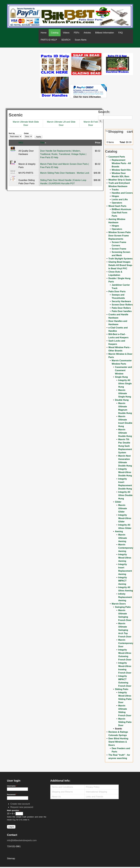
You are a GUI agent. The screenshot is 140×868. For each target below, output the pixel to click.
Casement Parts (117, 157)
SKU (21, 143)
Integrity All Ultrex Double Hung (125, 495)
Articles (87, 33)
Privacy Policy (93, 787)
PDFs (77, 33)
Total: (122, 142)
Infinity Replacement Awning (125, 597)
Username (12, 786)
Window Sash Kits (121, 170)
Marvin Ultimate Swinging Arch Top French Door (125, 630)
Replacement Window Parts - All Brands (121, 163)
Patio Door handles (122, 311)
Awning (119, 531)
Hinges (115, 196)
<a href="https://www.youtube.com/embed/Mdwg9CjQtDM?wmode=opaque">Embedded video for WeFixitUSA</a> (23, 65)
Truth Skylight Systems (121, 259)
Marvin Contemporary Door (126, 643)
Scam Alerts (81, 40)
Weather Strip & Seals (120, 180)
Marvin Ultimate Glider (123, 508)
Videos (66, 33)
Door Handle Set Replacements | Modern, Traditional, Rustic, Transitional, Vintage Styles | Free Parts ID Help (63, 154)
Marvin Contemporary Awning (126, 548)
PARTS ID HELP (49, 40)
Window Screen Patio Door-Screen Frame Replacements (120, 236)
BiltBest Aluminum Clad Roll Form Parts (121, 213)
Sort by (12, 133)
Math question (14, 810)
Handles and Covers (122, 193)
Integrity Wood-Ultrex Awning (125, 558)
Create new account (20, 804)
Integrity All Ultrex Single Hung (125, 384)
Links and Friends (94, 797)
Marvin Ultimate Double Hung (125, 433)
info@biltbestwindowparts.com (22, 840)
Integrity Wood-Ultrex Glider (125, 518)
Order (26, 133)
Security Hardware (121, 301)
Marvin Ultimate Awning (123, 538)
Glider (118, 502)
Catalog (55, 33)
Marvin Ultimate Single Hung (125, 393)
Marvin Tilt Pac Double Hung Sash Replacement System (125, 446)
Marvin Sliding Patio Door (125, 722)
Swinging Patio (123, 607)
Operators (117, 203)
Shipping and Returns (62, 792)
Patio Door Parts (117, 292)
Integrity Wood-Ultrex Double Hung (125, 472)
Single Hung (121, 377)
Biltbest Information (105, 33)
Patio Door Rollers (121, 308)
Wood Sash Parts (117, 206)
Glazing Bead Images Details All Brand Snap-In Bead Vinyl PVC (120, 265)
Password (12, 795)
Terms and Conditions (62, 787)
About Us (56, 797)
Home (44, 33)
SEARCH (66, 40)
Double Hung (122, 400)
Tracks (115, 190)
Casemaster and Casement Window (123, 370)
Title (43, 143)
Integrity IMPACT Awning (123, 581)
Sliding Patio (122, 689)
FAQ (120, 33)
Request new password (22, 807)
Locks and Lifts (120, 199)
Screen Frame (119, 249)
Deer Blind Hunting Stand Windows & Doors (118, 742)
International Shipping (96, 792)
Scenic (119, 729)
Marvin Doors (119, 604)
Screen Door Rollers (122, 305)
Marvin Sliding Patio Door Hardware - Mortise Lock (65, 173)
